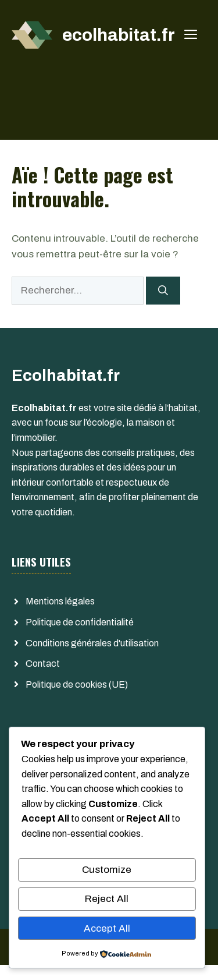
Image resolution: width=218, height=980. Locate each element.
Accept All (107, 928)
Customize (107, 870)
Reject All (107, 899)
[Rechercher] (163, 291)
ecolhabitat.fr (119, 35)
